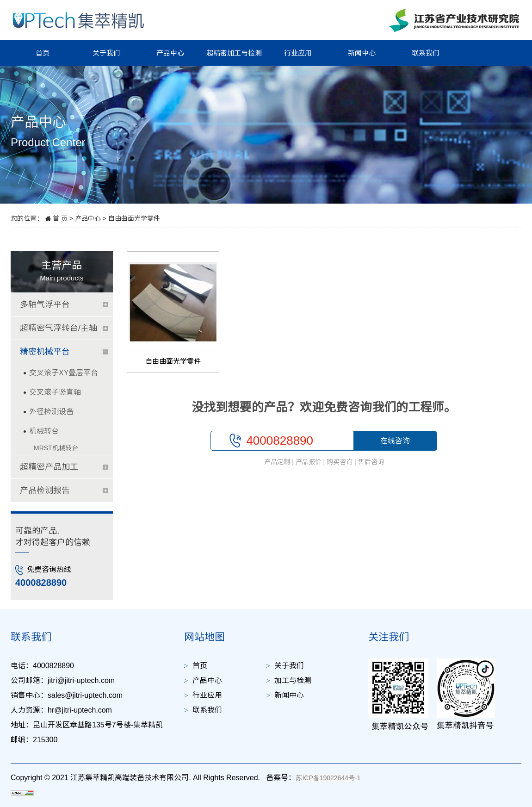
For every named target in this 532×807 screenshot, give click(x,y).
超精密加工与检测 (234, 53)
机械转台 (44, 431)
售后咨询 (371, 462)
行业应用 (298, 53)
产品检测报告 (45, 490)
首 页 (60, 218)
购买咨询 (340, 462)
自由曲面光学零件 (134, 218)
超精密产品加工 (49, 467)
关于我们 (106, 53)
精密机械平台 (45, 352)
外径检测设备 (51, 412)
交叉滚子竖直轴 (55, 392)
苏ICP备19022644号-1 (328, 778)
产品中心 (170, 53)
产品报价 (309, 462)
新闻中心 (362, 53)
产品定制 (277, 462)
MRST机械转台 (56, 448)
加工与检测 (293, 680)
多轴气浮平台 (45, 304)
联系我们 (426, 53)
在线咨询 (395, 441)
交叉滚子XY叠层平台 (64, 373)
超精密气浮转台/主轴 (59, 328)
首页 (43, 53)
